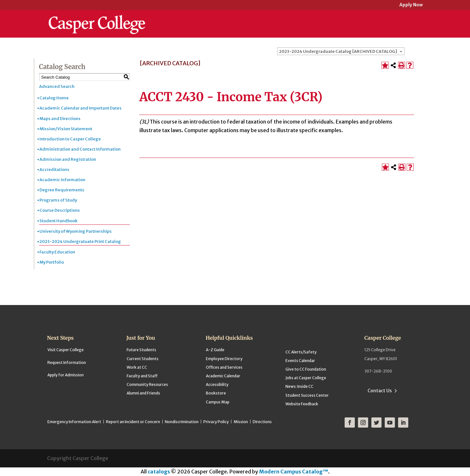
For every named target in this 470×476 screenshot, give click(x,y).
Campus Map (218, 402)
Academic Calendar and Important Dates (81, 108)
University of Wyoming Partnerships (76, 231)
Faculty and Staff (142, 376)
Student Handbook (58, 221)
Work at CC (137, 367)
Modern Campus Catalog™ (294, 472)
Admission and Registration (68, 159)
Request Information (67, 362)
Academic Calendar (223, 376)
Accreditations (54, 170)
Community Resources (147, 384)
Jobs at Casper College (306, 378)
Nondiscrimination (182, 422)
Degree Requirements (62, 190)
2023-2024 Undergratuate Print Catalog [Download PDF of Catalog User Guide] (80, 242)
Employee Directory (224, 359)
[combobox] (341, 51)
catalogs (159, 472)
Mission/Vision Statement (66, 129)
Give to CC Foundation (306, 369)
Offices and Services (224, 367)
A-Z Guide (215, 350)
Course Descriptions (60, 210)
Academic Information (62, 180)
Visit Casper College (66, 350)
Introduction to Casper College (70, 139)
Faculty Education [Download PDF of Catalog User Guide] (57, 252)
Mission (241, 422)
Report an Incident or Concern (133, 422)
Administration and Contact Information (80, 149)
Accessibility (217, 384)
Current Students (143, 359)
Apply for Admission (66, 375)
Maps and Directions (60, 119)
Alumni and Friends (143, 393)
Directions (262, 422)
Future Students (141, 350)
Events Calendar (300, 361)
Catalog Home (54, 98)
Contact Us (380, 391)
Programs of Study (58, 200)
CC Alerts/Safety (301, 352)
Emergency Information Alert (74, 422)
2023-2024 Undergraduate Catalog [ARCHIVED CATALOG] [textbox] (338, 51)
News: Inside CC (299, 386)
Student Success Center (307, 395)
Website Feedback (302, 404)
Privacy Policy (216, 422)
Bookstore (216, 393)
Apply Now (411, 5)
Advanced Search (57, 86)
